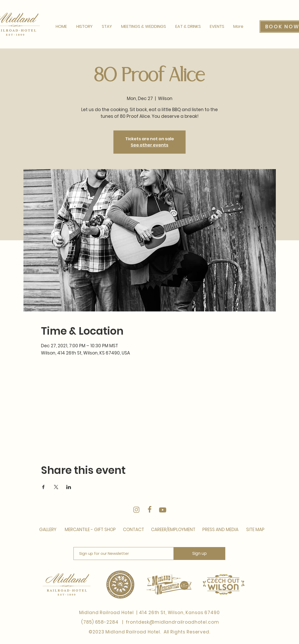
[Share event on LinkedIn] (69, 487)
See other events (149, 145)
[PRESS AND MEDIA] (220, 530)
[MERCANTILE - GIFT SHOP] (91, 530)
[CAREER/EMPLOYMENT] (173, 530)
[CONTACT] (133, 530)
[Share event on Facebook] (43, 487)
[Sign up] (199, 554)
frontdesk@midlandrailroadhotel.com (172, 622)
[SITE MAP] (255, 530)
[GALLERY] (48, 530)
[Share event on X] (56, 487)
